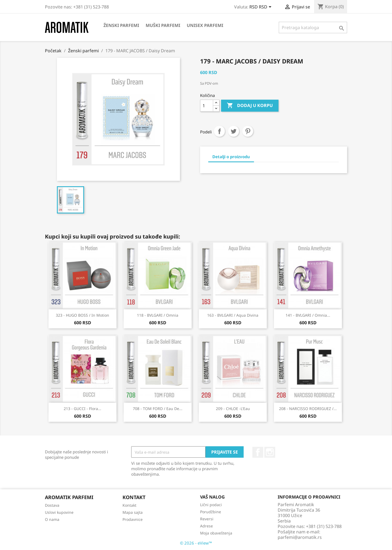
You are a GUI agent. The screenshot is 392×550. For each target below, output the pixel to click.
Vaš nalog (212, 497)
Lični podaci (211, 505)
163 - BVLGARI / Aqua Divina (233, 315)
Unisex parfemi (205, 25)
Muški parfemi (163, 25)
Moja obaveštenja (216, 533)
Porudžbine (211, 512)
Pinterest (248, 131)
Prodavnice (133, 519)
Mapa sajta (133, 512)
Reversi (207, 519)
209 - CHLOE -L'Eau (233, 409)
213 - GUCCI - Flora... (82, 409)
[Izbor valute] (261, 7)
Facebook (258, 452)
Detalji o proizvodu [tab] (231, 157)
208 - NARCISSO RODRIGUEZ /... (308, 409)
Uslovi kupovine (59, 512)
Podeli (219, 131)
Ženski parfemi (121, 25)
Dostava (52, 505)
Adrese (206, 526)
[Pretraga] (313, 28)
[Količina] (207, 106)
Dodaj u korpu (250, 106)
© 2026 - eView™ (196, 543)
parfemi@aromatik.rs (300, 537)
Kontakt (129, 505)
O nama (52, 519)
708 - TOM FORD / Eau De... (158, 409)
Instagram (270, 452)
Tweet (234, 131)
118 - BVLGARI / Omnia (158, 315)
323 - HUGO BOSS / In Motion (82, 315)
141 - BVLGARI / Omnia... (308, 315)
